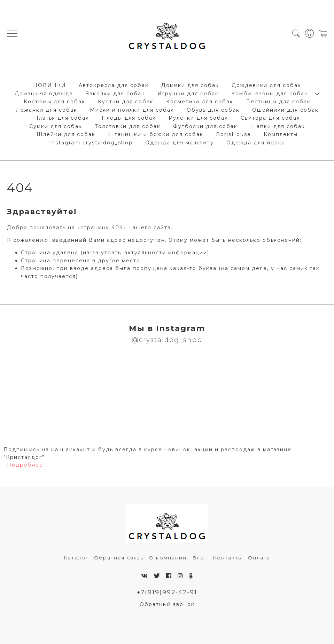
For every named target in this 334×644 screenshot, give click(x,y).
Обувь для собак (213, 110)
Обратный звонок (167, 604)
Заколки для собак (115, 94)
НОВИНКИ (50, 85)
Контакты (228, 558)
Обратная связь (119, 558)
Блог (200, 558)
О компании (168, 558)
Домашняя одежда (44, 94)
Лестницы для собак (278, 102)
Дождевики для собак (266, 85)
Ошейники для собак (285, 110)
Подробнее (25, 465)
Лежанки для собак (46, 110)
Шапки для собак (278, 126)
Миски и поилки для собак (132, 110)
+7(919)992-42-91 (167, 592)
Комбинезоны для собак (270, 94)
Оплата (259, 558)
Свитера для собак (270, 118)
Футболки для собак (205, 126)
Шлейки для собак (66, 134)
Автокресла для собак (114, 85)
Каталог (76, 558)
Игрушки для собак (188, 94)
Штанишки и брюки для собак (156, 134)
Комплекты (281, 134)
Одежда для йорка (256, 143)
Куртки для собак (126, 102)
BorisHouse (234, 134)
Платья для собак (62, 118)
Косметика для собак (200, 102)
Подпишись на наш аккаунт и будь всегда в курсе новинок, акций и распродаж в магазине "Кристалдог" (147, 453)
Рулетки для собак (198, 118)
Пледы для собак (129, 118)
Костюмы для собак (55, 102)
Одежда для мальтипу (180, 143)
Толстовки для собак (128, 126)
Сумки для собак (56, 126)
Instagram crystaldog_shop (91, 143)
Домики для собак (190, 85)
